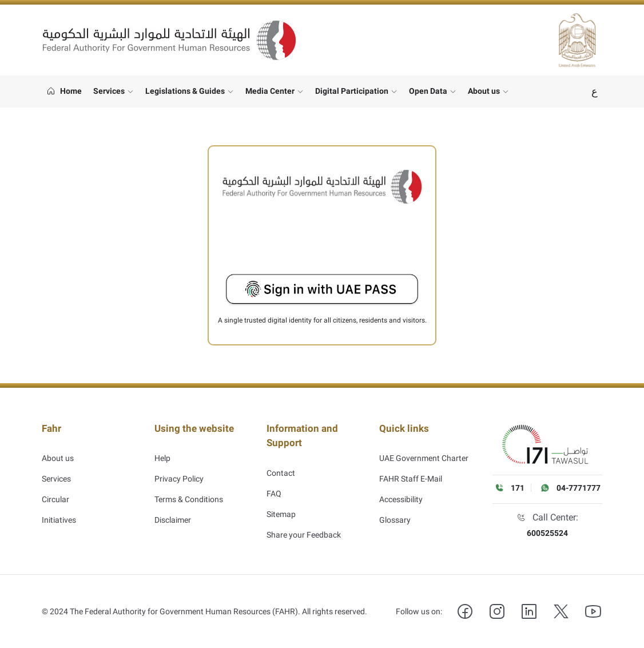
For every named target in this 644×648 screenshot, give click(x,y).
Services (109, 91)
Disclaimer (173, 509)
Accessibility (401, 488)
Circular (55, 488)
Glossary (395, 509)
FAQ (274, 484)
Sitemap (281, 504)
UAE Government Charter (424, 447)
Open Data (428, 91)
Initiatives (59, 509)
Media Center (270, 91)
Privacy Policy (179, 468)
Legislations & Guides (185, 91)
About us (484, 91)
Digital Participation (352, 91)
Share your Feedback (304, 525)
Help (162, 447)
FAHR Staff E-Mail (411, 468)
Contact (281, 463)
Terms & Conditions (189, 488)
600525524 (547, 533)
